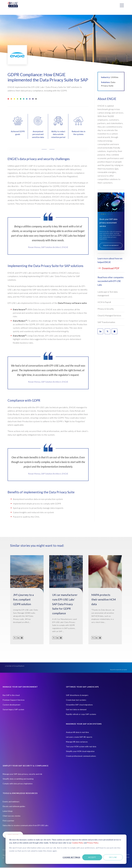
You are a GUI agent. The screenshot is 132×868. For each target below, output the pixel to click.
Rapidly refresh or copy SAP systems (81, 714)
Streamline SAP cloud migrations (79, 705)
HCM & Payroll (104, 302)
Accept (92, 857)
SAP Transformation (106, 322)
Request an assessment (111, 245)
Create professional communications (81, 756)
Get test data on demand (76, 709)
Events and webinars (11, 802)
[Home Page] (13, 5)
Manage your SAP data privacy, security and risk (22, 774)
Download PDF (109, 268)
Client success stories (12, 816)
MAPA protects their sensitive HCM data (104, 599)
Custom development (11, 705)
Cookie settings (71, 857)
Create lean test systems (76, 700)
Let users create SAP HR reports (79, 737)
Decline (113, 857)
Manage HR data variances (77, 742)
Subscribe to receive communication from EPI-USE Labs (25, 825)
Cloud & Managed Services (109, 315)
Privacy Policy (93, 843)
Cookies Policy (78, 843)
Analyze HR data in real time (77, 732)
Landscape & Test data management (108, 293)
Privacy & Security (106, 309)
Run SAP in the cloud (11, 695)
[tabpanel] (48, 238)
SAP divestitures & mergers (77, 695)
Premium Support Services (14, 700)
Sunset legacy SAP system (13, 709)
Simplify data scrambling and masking (18, 779)
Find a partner (8, 821)
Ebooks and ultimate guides (14, 806)
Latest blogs (8, 811)
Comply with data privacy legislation (18, 784)
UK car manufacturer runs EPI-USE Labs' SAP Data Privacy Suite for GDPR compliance (65, 604)
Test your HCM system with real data (81, 747)
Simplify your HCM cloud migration (80, 751)
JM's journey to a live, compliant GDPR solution (23, 599)
